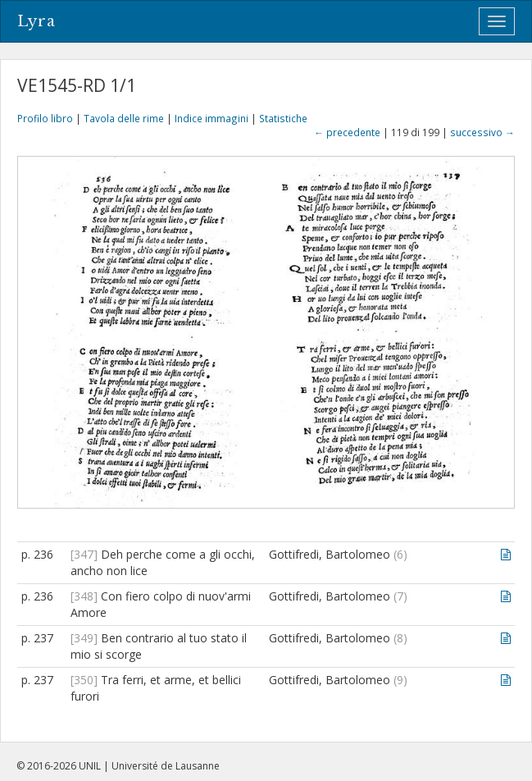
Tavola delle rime (124, 118)
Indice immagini (211, 118)
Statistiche (283, 118)
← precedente (347, 132)
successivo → (482, 132)
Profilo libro (45, 118)
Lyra (36, 21)
